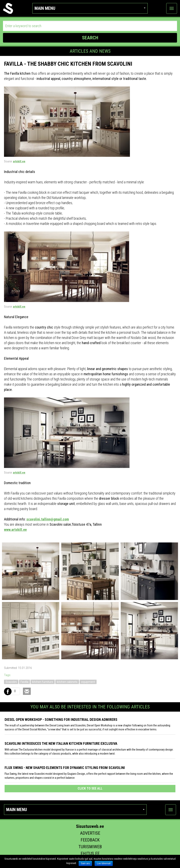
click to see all (90, 788)
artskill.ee (19, 161)
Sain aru (85, 863)
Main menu (90, 8)
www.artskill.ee (15, 530)
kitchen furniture (43, 682)
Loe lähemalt (104, 863)
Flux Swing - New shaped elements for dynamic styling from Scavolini (65, 768)
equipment (88, 682)
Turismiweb (90, 847)
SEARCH (90, 38)
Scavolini (11, 682)
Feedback (90, 840)
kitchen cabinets (67, 682)
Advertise (90, 833)
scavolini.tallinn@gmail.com (48, 519)
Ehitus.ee (90, 854)
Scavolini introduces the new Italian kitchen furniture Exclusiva (61, 743)
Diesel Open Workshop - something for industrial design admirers (61, 720)
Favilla (24, 682)
